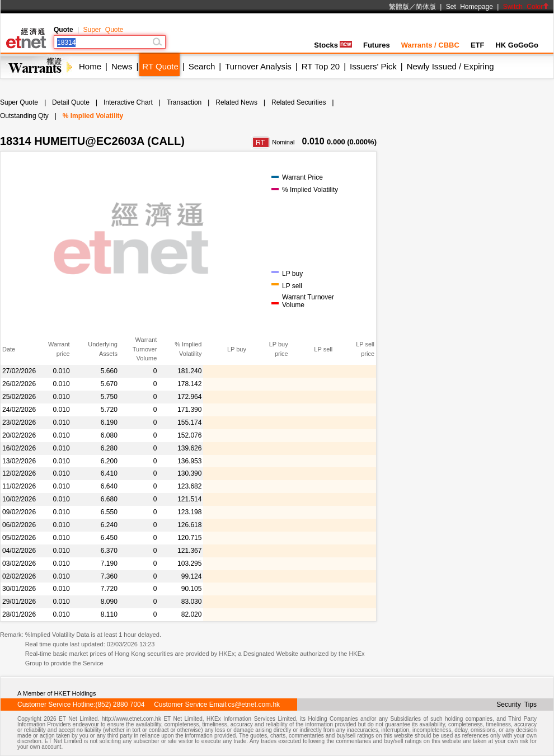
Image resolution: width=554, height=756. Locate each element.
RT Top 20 (321, 66)
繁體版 (399, 7)
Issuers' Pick (373, 66)
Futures (377, 45)
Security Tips (517, 705)
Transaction (184, 102)
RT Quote (160, 66)
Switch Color (526, 7)
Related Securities (299, 102)
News (122, 66)
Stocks (333, 45)
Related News (236, 102)
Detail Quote (71, 102)
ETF (478, 45)
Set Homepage (470, 7)
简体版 (426, 7)
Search (202, 66)
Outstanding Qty (24, 116)
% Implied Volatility (93, 116)
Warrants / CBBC (430, 45)
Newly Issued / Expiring (450, 66)
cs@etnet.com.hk (254, 705)
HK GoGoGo (517, 45)
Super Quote (103, 30)
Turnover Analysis (258, 66)
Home (90, 66)
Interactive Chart (128, 102)
